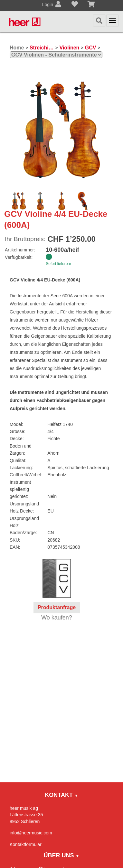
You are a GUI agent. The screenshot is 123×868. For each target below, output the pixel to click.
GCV (91, 48)
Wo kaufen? (57, 618)
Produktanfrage (57, 607)
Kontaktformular (26, 844)
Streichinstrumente (42, 48)
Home (17, 48)
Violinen (69, 48)
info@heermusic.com (31, 833)
